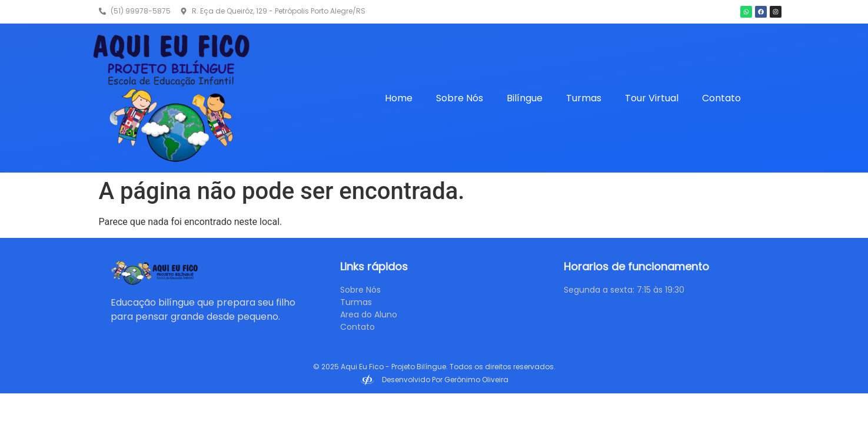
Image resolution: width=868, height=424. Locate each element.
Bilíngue (525, 98)
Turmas (584, 98)
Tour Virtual (652, 98)
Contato (721, 98)
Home (399, 98)
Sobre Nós (460, 98)
